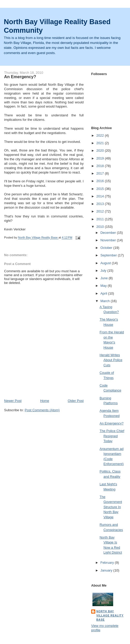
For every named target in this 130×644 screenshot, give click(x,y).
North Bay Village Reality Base (110, 616)
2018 (101, 166)
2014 (101, 196)
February (108, 563)
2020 (101, 151)
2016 (101, 181)
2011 (101, 219)
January (107, 570)
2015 (101, 189)
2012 (101, 211)
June (105, 278)
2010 (101, 227)
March (106, 301)
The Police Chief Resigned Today (112, 436)
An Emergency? (111, 423)
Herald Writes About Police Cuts (111, 360)
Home (45, 401)
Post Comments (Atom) (42, 410)
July (104, 271)
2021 (101, 143)
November (109, 240)
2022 (101, 135)
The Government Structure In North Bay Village (111, 507)
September (109, 255)
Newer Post (13, 401)
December (109, 233)
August (106, 263)
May (104, 286)
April (104, 293)
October (107, 248)
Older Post (76, 401)
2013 (101, 204)
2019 (101, 158)
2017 (101, 173)
